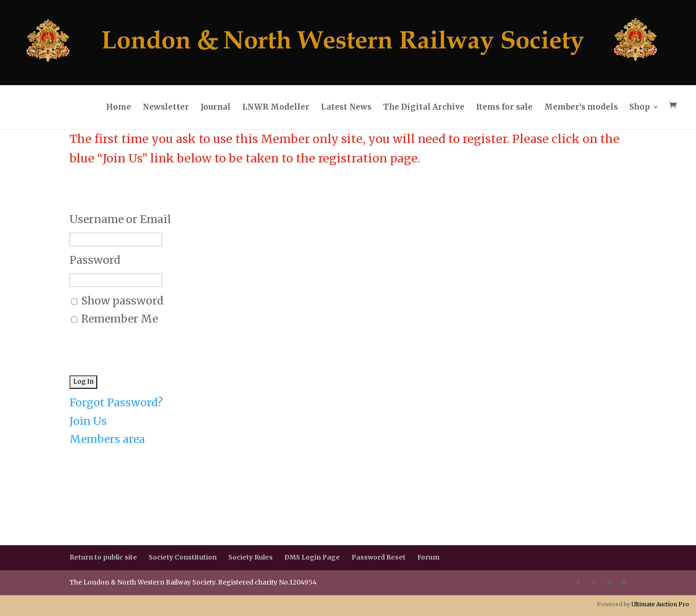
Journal (216, 107)
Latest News (346, 107)
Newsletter (166, 107)
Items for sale (504, 107)
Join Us (88, 421)
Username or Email (120, 219)
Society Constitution (183, 557)
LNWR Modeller (276, 107)
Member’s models (581, 107)
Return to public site (103, 557)
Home (119, 107)
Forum (428, 557)
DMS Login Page (312, 557)
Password (95, 260)
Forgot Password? (116, 402)
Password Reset (379, 557)
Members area (107, 439)
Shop (640, 107)
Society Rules (251, 557)
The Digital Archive (424, 107)
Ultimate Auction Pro (660, 604)
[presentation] (140, 346)
